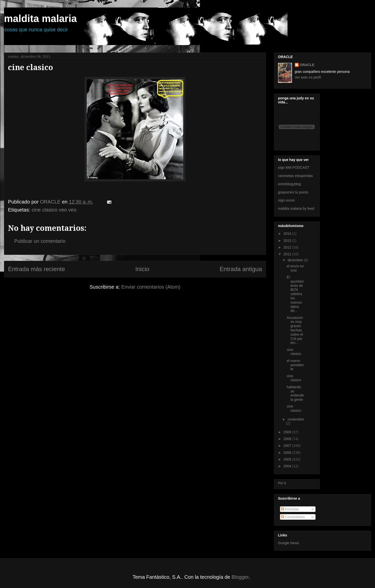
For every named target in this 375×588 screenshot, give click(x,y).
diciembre (296, 260)
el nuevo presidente (295, 365)
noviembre (296, 419)
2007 (288, 446)
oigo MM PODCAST (294, 167)
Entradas (290, 509)
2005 (288, 459)
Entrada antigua (241, 269)
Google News (288, 543)
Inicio (142, 269)
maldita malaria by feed (296, 209)
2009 (288, 432)
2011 (288, 254)
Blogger (240, 577)
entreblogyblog (289, 184)
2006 (288, 453)
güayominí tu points (293, 192)
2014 (288, 234)
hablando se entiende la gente (295, 393)
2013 (288, 241)
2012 (288, 247)
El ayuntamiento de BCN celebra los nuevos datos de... (295, 294)
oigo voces (286, 200)
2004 (288, 466)
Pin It (282, 483)
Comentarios (293, 517)
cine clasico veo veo (54, 210)
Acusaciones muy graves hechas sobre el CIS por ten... (295, 330)
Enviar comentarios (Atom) (151, 287)
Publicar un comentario (40, 241)
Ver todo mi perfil (308, 77)
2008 (288, 439)
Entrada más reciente (36, 269)
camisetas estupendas (295, 176)
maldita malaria (40, 19)
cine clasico (294, 352)
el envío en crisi (295, 268)
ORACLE (307, 65)
